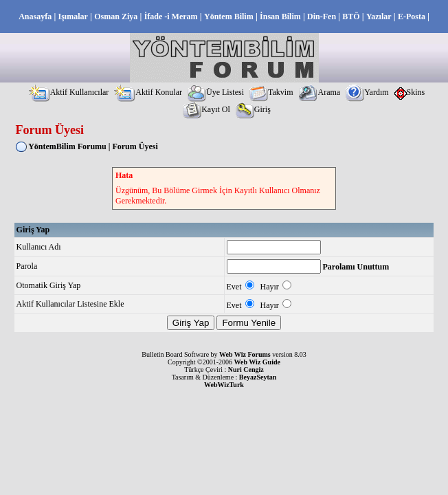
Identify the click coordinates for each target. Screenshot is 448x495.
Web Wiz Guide (257, 362)
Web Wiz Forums (245, 354)
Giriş (253, 109)
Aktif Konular (148, 92)
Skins (410, 92)
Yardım (367, 92)
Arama (319, 92)
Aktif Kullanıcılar (69, 92)
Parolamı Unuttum (356, 267)
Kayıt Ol (206, 109)
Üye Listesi (216, 92)
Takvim (271, 92)
